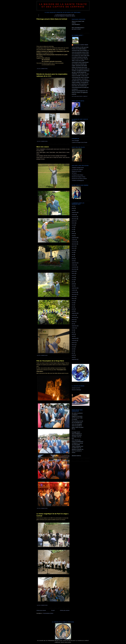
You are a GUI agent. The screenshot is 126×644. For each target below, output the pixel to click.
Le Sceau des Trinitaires (77, 169)
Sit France (74, 173)
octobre (74, 215)
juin (73, 231)
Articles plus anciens (65, 610)
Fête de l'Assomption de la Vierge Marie (50, 361)
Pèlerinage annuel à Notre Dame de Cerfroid (52, 19)
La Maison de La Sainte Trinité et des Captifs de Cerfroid (63, 5)
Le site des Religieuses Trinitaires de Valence (65, 16)
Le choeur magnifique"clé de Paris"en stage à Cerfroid (52, 515)
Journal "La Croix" (76, 388)
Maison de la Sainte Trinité (81, 45)
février (73, 223)
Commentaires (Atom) (48, 613)
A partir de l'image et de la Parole (80, 142)
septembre (74, 212)
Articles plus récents (41, 610)
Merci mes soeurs (43, 147)
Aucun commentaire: (43, 69)
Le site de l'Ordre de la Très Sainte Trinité (65, 15)
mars (73, 225)
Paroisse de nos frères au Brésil (79, 179)
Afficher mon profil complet (80, 96)
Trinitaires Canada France (78, 168)
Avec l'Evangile (75, 141)
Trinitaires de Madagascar (78, 180)
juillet (73, 208)
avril (73, 206)
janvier (73, 221)
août (73, 210)
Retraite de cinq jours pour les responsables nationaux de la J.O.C (52, 75)
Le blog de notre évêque (77, 175)
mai (73, 229)
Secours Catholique (76, 390)
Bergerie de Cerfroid (77, 171)
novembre (74, 217)
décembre (74, 219)
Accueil (53, 610)
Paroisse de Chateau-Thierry (79, 177)
